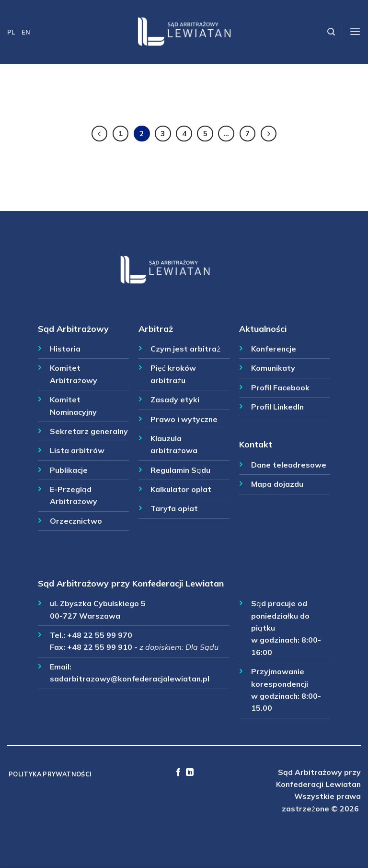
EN (26, 32)
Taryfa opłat (174, 508)
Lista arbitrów (77, 450)
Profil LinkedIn (277, 407)
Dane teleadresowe (289, 465)
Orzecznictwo (76, 521)
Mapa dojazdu (277, 484)
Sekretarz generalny (89, 431)
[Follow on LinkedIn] (190, 773)
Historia (65, 349)
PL (11, 32)
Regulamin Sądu (180, 470)
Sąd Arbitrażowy (73, 328)
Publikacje (69, 470)
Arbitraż (156, 328)
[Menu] (355, 32)
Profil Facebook (280, 387)
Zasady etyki (175, 399)
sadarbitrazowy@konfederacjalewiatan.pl (130, 679)
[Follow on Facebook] (178, 773)
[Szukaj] (331, 32)
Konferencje (274, 349)
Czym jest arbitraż (185, 349)
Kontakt (256, 444)
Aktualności (263, 328)
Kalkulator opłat (181, 489)
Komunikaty (273, 368)
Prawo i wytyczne (184, 419)
